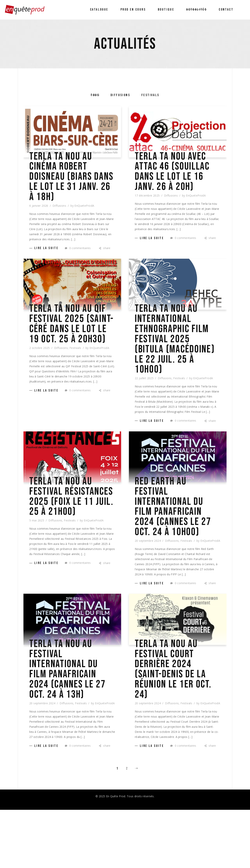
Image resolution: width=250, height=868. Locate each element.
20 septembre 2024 (148, 587)
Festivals (75, 377)
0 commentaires (78, 257)
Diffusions (59, 215)
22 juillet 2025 (144, 401)
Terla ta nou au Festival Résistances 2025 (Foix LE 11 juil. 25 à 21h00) (71, 530)
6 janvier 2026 (39, 215)
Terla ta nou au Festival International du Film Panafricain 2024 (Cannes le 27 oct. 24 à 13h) (70, 722)
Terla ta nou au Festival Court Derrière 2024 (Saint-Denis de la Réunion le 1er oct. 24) (178, 722)
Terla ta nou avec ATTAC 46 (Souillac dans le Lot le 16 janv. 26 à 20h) (177, 182)
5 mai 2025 (37, 563)
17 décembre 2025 (147, 215)
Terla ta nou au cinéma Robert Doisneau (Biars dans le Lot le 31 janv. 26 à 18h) (70, 182)
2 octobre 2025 (40, 377)
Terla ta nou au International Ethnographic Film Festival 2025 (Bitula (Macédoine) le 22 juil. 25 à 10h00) (178, 356)
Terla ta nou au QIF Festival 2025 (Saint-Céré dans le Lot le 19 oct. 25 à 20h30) (70, 343)
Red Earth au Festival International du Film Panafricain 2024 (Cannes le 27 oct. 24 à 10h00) (176, 542)
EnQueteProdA (84, 215)
